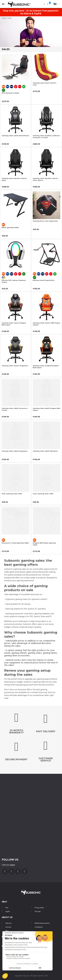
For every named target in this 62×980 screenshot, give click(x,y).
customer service (46, 760)
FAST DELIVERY (46, 731)
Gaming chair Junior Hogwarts (15, 366)
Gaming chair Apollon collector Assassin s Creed (46, 137)
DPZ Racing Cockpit (10, 93)
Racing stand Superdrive (44, 280)
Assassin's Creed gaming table (15, 543)
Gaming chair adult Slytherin (45, 451)
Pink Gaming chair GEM (12, 494)
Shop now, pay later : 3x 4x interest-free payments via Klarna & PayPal (31, 12)
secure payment (16, 759)
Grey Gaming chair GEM (43, 494)
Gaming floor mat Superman (45, 221)
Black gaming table (10, 227)
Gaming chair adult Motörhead (15, 136)
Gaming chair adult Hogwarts (15, 451)
